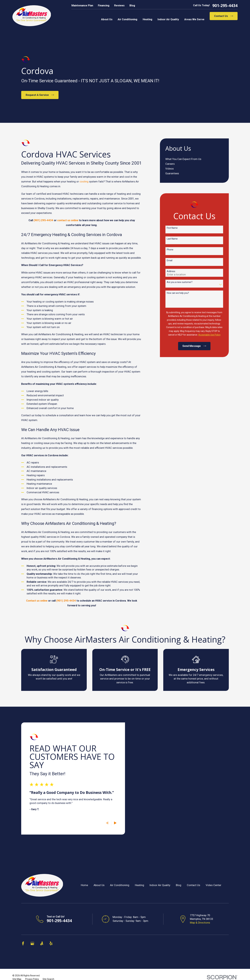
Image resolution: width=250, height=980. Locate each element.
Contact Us (224, 16)
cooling (84, 182)
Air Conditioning (120, 885)
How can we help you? (178, 293)
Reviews (119, 6)
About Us (99, 885)
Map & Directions (200, 923)
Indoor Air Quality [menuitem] (168, 19)
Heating (140, 885)
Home (84, 885)
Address (171, 271)
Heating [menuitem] (147, 19)
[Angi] (42, 943)
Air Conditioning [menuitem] (127, 19)
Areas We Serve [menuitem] (194, 19)
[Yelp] (51, 943)
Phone (170, 250)
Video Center (213, 885)
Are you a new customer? (180, 282)
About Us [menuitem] (107, 19)
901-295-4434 (225, 6)
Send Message (194, 346)
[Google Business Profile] (32, 943)
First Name (172, 228)
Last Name (172, 239)
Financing (104, 6)
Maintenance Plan (82, 6)
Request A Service (40, 95)
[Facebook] (23, 943)
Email (170, 260)
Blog (132, 6)
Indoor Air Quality (160, 885)
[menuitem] (194, 159)
